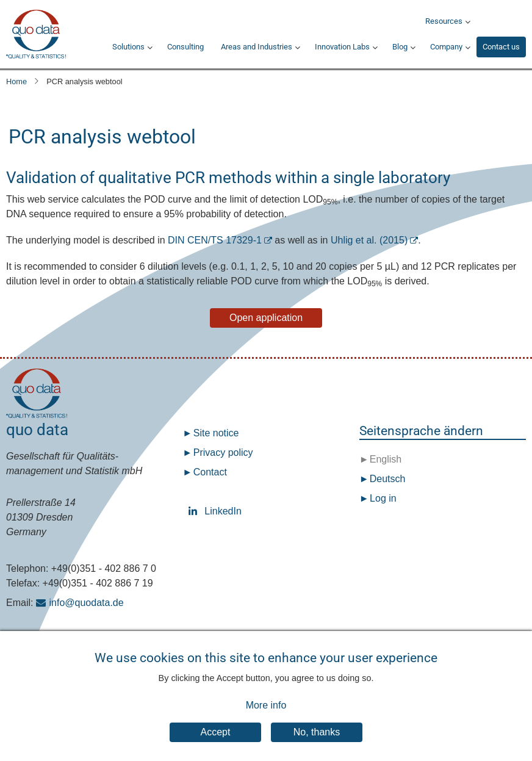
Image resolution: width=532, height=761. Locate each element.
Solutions (128, 47)
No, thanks (317, 739)
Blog (400, 47)
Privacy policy (223, 453)
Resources (444, 21)
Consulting (185, 47)
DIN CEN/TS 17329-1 (215, 240)
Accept (216, 739)
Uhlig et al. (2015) (369, 240)
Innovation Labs (342, 47)
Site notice (216, 433)
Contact (210, 472)
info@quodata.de (87, 603)
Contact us (501, 47)
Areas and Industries (257, 47)
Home (16, 81)
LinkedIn (195, 511)
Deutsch (386, 479)
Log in (383, 498)
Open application (266, 318)
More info (266, 711)
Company (446, 47)
